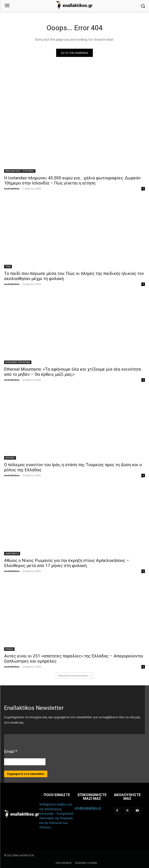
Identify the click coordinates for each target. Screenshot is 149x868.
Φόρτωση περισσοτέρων (75, 676)
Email (11, 752)
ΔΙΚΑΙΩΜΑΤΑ (12, 553)
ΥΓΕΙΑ (8, 266)
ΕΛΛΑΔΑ (9, 649)
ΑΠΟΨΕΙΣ (10, 458)
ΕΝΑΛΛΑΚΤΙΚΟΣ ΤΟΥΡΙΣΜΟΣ (20, 171)
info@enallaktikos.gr (88, 808)
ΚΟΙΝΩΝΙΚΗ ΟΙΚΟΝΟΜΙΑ (18, 362)
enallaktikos (12, 188)
